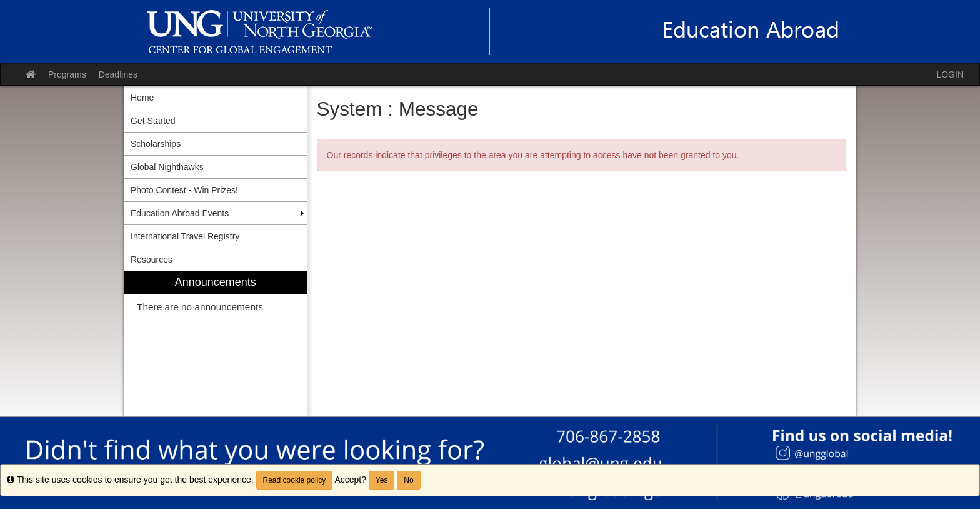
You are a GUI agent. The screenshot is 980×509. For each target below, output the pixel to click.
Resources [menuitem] (152, 260)
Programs (67, 74)
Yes (382, 480)
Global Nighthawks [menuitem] (167, 167)
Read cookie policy (295, 480)
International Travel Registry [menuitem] (185, 236)
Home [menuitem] (142, 98)
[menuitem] (216, 344)
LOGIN (950, 74)
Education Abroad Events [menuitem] (180, 213)
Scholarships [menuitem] (156, 144)
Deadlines (118, 74)
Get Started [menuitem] (153, 121)
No (408, 480)
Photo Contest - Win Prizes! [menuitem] (184, 190)
